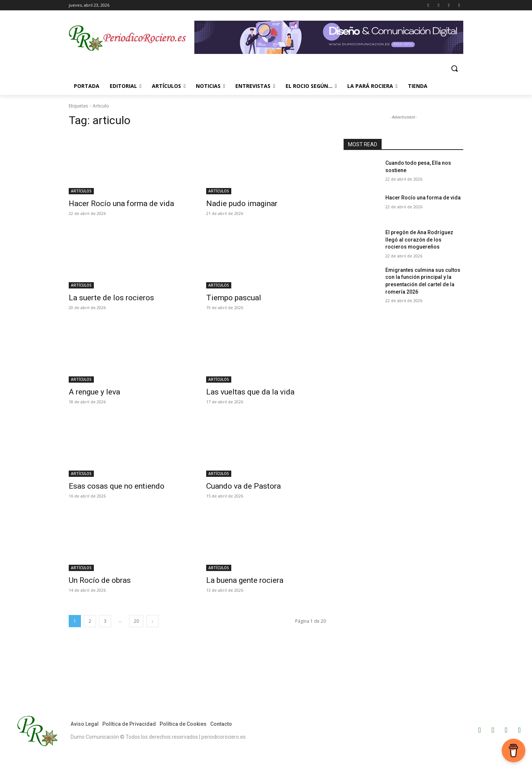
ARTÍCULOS (81, 191)
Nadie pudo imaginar (242, 204)
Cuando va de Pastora (243, 486)
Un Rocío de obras (100, 580)
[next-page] (152, 621)
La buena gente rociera (245, 580)
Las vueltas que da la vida (250, 392)
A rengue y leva (94, 392)
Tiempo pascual (234, 298)
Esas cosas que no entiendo (117, 486)
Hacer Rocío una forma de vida (121, 204)
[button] (454, 68)
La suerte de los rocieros (111, 298)
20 (136, 621)
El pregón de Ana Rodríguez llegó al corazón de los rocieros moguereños (419, 240)
